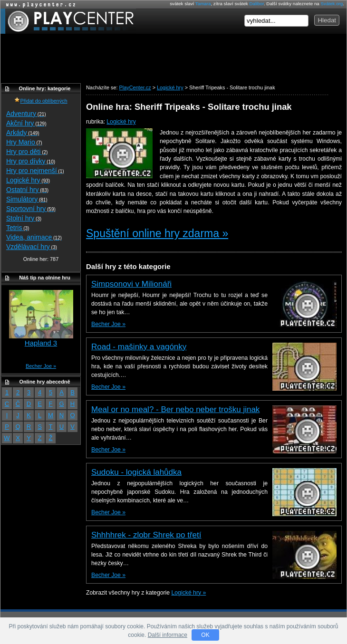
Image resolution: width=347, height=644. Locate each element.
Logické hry (121, 122)
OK (205, 635)
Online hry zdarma (39, 5)
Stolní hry (24, 218)
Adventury (26, 114)
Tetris (18, 228)
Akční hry (26, 123)
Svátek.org (332, 4)
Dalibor (256, 4)
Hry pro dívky (31, 161)
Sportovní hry (31, 209)
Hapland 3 (41, 343)
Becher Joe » (108, 324)
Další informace (168, 635)
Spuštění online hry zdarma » (157, 233)
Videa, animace (34, 237)
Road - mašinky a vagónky (139, 347)
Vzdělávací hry (32, 247)
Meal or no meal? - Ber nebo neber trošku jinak (175, 409)
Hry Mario (24, 142)
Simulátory (27, 199)
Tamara (203, 4)
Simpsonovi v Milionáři (131, 284)
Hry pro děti (27, 152)
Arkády (23, 133)
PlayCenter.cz (68, 21)
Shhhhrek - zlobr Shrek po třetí (146, 535)
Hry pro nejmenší (35, 171)
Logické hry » (189, 593)
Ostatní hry (27, 190)
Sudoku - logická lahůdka (136, 472)
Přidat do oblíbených (41, 101)
